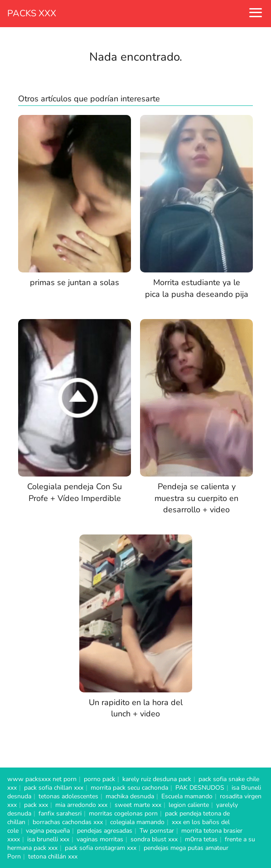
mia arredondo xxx (81, 805)
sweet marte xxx (138, 805)
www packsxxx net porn (42, 779)
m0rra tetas (201, 839)
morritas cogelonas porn (123, 813)
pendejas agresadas (105, 831)
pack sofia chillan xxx (54, 788)
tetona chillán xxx (53, 856)
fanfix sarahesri (60, 813)
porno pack (99, 779)
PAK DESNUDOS (200, 788)
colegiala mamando (137, 822)
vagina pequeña (48, 831)
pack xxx (36, 805)
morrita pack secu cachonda (129, 788)
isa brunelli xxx (48, 839)
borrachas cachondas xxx (68, 822)
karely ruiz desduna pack (157, 779)
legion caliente (189, 805)
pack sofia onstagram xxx (101, 848)
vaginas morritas (100, 839)
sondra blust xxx (154, 839)
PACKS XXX (32, 13)
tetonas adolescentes (68, 796)
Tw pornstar (157, 831)
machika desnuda (130, 796)
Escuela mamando (187, 796)
